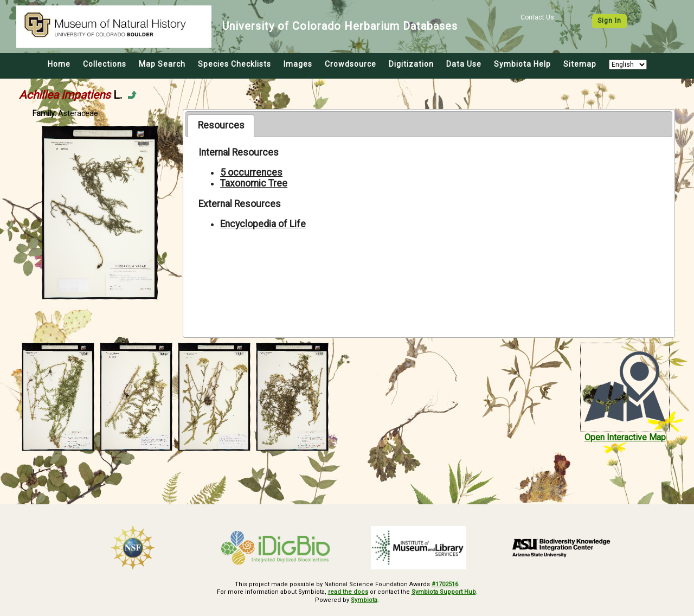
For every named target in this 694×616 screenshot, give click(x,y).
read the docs (348, 592)
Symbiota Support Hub (444, 592)
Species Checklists (234, 64)
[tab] (221, 126)
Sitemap (580, 64)
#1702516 (445, 584)
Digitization (411, 64)
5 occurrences (251, 172)
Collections (105, 64)
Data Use (464, 64)
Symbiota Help (522, 64)
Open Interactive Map (625, 437)
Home (59, 64)
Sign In (609, 21)
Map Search (162, 64)
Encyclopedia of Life (263, 224)
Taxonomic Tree (254, 183)
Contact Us (537, 17)
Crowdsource (351, 64)
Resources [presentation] (221, 125)
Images (298, 64)
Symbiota (364, 600)
